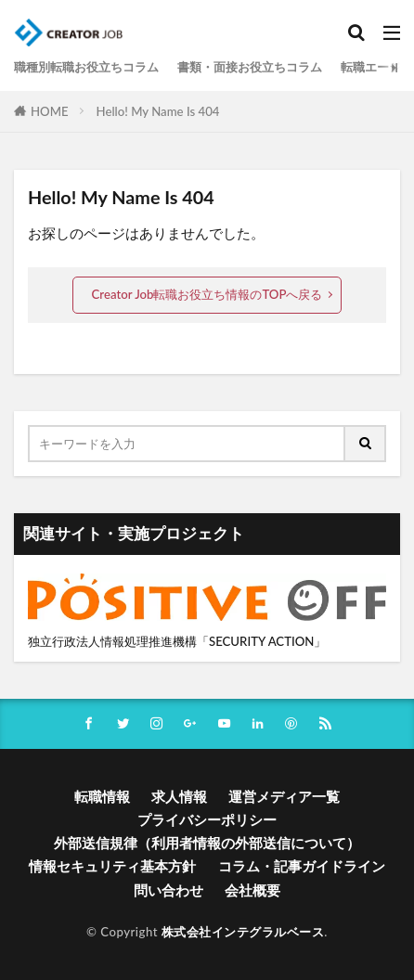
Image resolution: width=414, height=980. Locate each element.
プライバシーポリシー (207, 819)
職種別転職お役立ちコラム (86, 67)
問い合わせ (168, 890)
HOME (50, 111)
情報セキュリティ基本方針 (112, 866)
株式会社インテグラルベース (243, 932)
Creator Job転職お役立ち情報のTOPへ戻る (207, 294)
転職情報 (102, 796)
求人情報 (179, 796)
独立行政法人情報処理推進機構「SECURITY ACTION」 (177, 641)
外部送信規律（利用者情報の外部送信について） (207, 843)
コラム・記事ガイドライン (302, 866)
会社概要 (252, 890)
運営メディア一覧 (284, 796)
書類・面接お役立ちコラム (250, 67)
